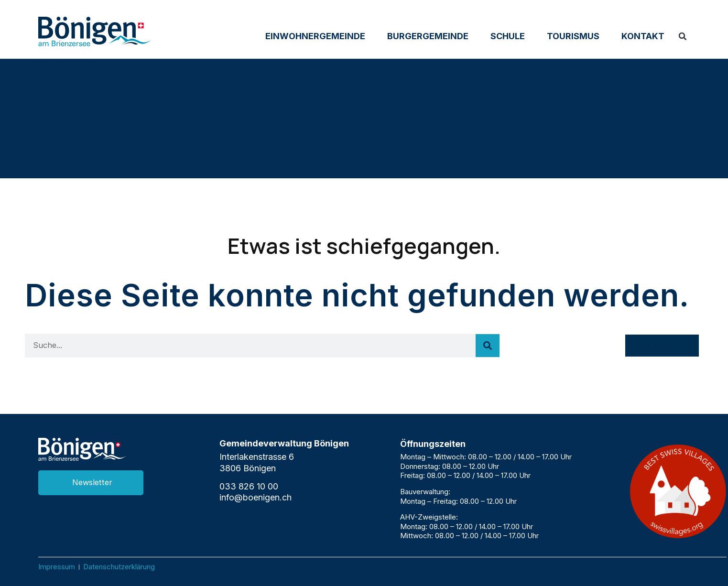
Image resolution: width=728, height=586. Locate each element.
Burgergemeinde (428, 36)
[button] (683, 36)
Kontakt (643, 36)
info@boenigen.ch (255, 497)
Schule (508, 36)
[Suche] (488, 346)
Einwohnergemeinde (315, 36)
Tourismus (573, 36)
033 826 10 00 (249, 486)
